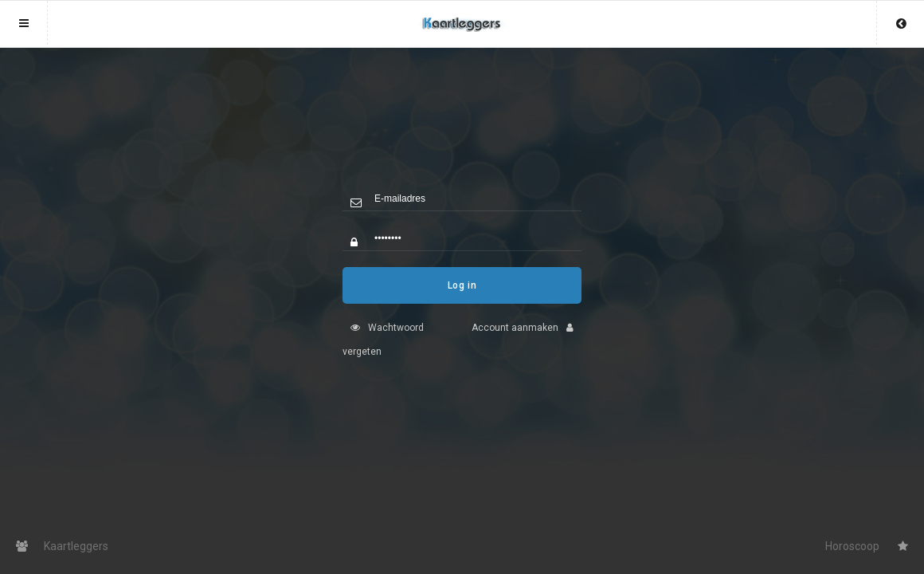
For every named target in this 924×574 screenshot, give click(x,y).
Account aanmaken (527, 340)
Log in (462, 297)
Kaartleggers (62, 546)
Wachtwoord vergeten (383, 352)
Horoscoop (867, 546)
